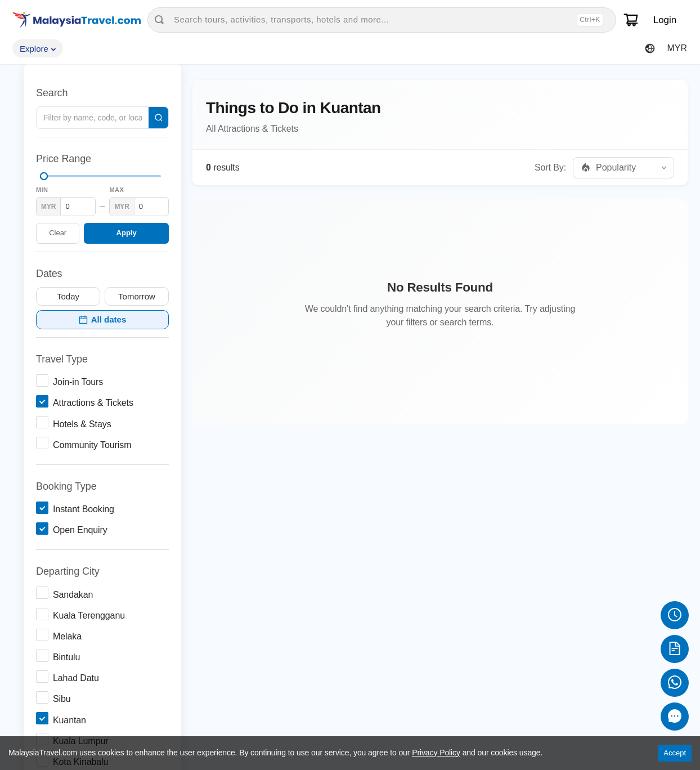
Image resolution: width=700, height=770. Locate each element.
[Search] (158, 118)
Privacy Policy (436, 753)
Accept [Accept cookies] (675, 753)
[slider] (44, 176)
